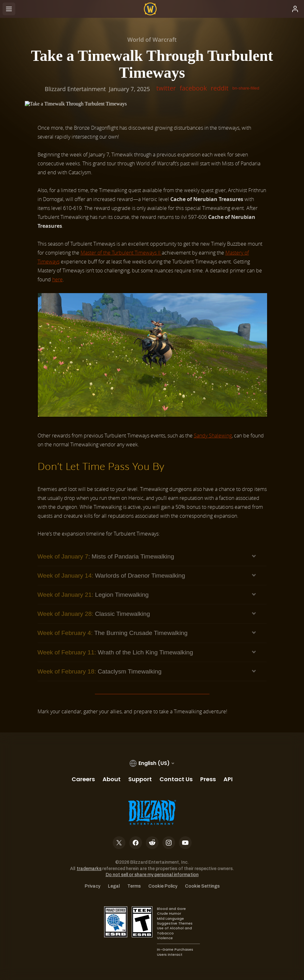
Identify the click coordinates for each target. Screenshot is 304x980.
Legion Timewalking (93, 595)
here (57, 279)
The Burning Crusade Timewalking (113, 633)
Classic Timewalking (94, 614)
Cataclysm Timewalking (100, 671)
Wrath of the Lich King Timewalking (115, 652)
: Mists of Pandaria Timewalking (106, 556)
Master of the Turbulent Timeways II (121, 253)
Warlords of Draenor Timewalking (111, 576)
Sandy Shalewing (213, 436)
